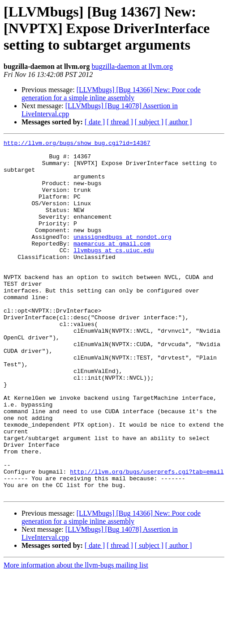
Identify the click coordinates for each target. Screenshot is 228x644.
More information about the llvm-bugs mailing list (76, 636)
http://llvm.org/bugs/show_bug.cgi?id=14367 (77, 144)
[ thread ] (120, 122)
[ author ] (179, 122)
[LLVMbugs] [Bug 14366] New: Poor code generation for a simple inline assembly (111, 94)
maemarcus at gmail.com (112, 265)
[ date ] (95, 122)
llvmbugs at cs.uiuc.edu (114, 273)
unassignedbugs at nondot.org (122, 257)
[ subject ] (149, 122)
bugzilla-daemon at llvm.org (132, 66)
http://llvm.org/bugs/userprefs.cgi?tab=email (147, 538)
